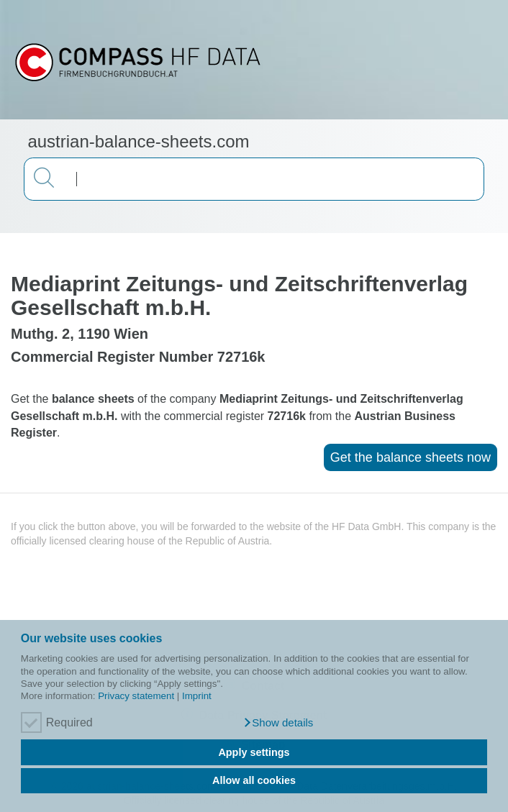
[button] (278, 723)
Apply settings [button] (254, 752)
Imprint (197, 696)
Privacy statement (136, 696)
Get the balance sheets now (411, 457)
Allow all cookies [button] (254, 780)
